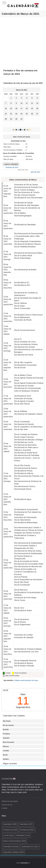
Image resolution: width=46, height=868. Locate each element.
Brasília (6, 730)
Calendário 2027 (26, 824)
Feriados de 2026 (10, 830)
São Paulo (7, 721)
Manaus (6, 746)
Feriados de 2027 (27, 830)
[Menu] (4, 2)
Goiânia (6, 759)
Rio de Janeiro (8, 725)
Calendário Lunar (23, 835)
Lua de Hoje (8, 835)
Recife (5, 755)
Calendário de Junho (30, 847)
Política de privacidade (10, 801)
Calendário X (25, 863)
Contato (4, 808)
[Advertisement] (23, 42)
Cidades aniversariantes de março (26, 680)
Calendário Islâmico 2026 (13, 852)
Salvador (6, 738)
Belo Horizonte (8, 742)
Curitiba (6, 751)
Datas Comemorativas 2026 (14, 841)
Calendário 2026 (10, 824)
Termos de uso (7, 805)
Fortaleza (6, 734)
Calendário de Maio (11, 847)
